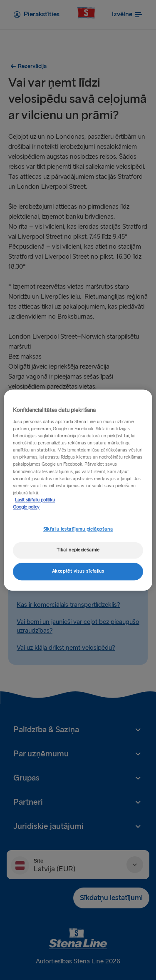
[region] (78, 490)
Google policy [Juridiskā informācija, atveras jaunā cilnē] (26, 507)
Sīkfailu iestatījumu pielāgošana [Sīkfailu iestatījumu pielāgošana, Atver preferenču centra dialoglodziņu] (78, 529)
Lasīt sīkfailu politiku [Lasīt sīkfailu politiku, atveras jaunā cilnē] (35, 500)
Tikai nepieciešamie (78, 550)
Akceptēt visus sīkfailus (78, 571)
